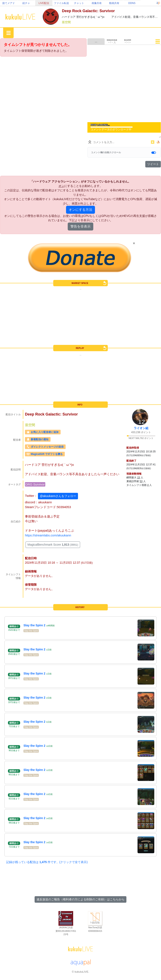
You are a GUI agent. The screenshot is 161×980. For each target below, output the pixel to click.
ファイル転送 (61, 3)
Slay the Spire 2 (34, 625)
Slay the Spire (31, 631)
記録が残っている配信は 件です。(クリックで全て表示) (47, 862)
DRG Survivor (35, 484)
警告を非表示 (80, 226)
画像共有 (97, 3)
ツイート (153, 164)
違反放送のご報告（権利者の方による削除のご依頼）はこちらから (80, 899)
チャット (79, 3)
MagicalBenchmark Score (53, 545)
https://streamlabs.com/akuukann (48, 535)
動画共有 (114, 3)
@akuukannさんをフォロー (58, 496)
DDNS (132, 3)
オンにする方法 (80, 210)
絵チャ (26, 3)
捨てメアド (9, 3)
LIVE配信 (44, 3)
